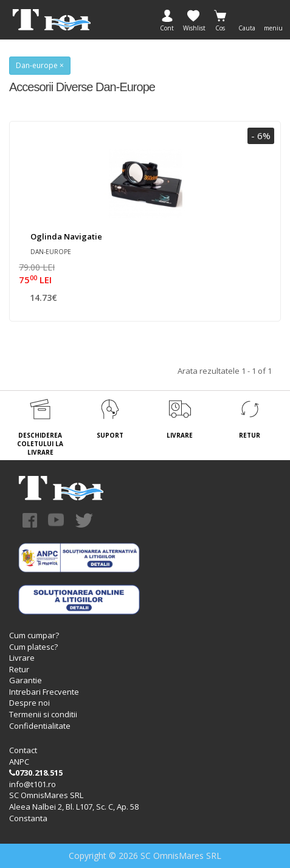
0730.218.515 (36, 773)
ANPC (19, 762)
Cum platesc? (33, 647)
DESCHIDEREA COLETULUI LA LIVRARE (40, 444)
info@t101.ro (33, 784)
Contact (23, 750)
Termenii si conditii (43, 714)
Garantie (26, 680)
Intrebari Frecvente (44, 692)
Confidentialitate (40, 726)
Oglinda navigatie (66, 236)
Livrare (22, 658)
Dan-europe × (40, 65)
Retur (19, 669)
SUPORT (110, 435)
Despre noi (29, 703)
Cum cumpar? (34, 635)
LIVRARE (180, 435)
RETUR (250, 435)
